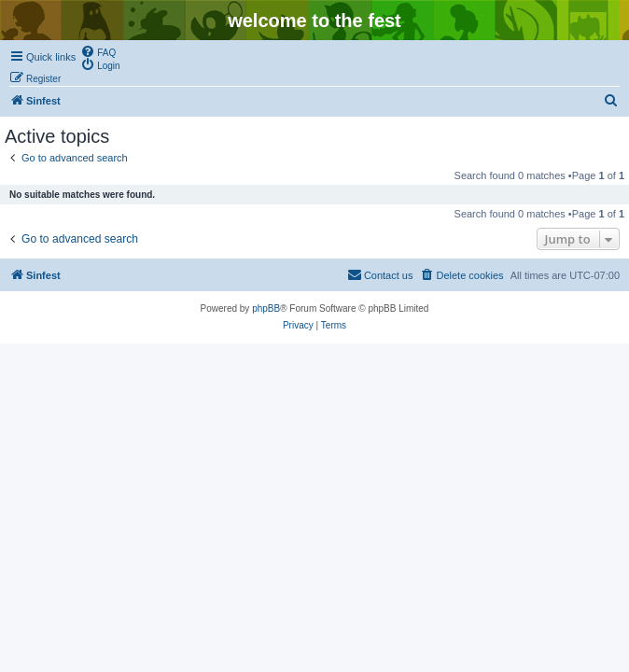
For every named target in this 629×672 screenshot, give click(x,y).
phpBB (266, 308)
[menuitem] (98, 51)
